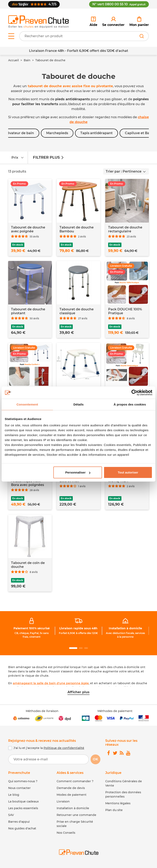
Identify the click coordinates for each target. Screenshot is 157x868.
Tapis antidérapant (96, 133)
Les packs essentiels (23, 808)
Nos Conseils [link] (66, 833)
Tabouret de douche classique (77, 311)
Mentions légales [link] (118, 803)
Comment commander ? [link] (75, 781)
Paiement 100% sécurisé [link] (32, 628)
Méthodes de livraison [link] (42, 711)
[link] (113, 22)
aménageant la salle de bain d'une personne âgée (51, 683)
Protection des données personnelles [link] (123, 794)
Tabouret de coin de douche (28, 565)
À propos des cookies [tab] (130, 404)
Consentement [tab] (27, 404)
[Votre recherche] (84, 36)
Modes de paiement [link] (72, 795)
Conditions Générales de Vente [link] (124, 783)
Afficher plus (78, 692)
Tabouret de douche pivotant (28, 311)
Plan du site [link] (114, 810)
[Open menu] (11, 36)
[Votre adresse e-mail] (49, 759)
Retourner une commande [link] (76, 815)
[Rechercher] (142, 36)
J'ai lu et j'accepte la (49, 748)
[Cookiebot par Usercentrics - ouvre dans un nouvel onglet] (134, 392)
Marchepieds (57, 133)
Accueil (13, 60)
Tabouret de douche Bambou (77, 229)
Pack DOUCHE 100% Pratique (125, 311)
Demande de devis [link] (71, 788)
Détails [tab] (78, 404)
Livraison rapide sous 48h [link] (78, 628)
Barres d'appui (19, 822)
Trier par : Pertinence (124, 171)
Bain (27, 60)
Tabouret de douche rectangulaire (125, 229)
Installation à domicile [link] (125, 628)
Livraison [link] (63, 801)
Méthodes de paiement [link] (115, 711)
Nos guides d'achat (22, 828)
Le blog (14, 795)
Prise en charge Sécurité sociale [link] (75, 824)
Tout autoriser (128, 472)
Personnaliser (78, 472)
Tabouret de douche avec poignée (28, 229)
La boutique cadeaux (24, 801)
